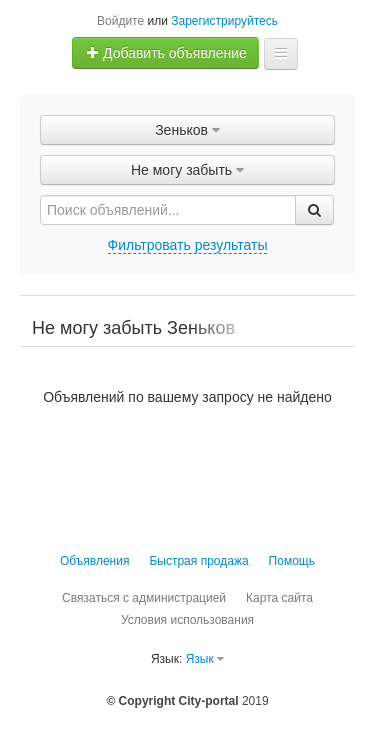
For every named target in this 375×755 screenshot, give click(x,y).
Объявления (94, 561)
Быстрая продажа (198, 561)
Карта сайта (279, 598)
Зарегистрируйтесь (224, 21)
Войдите (120, 21)
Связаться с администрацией (144, 598)
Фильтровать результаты (188, 245)
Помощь (292, 561)
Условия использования (187, 620)
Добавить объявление (166, 53)
